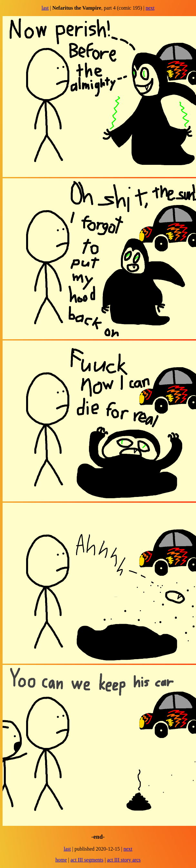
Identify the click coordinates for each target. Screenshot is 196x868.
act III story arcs (124, 860)
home (61, 860)
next (150, 8)
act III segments (87, 860)
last (45, 8)
